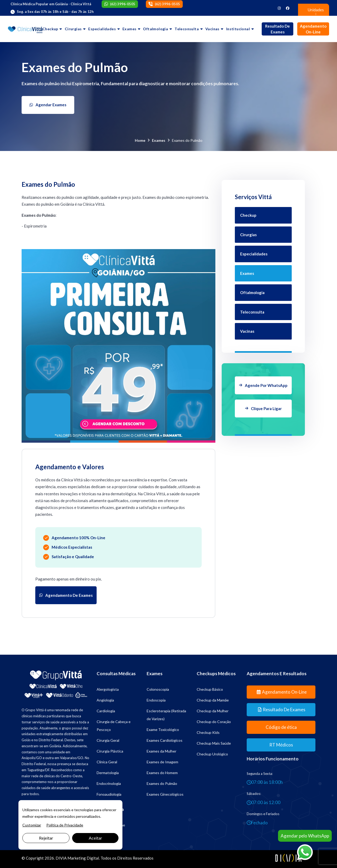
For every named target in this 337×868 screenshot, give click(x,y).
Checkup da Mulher (213, 711)
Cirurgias (73, 29)
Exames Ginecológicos (165, 794)
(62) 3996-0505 (123, 4)
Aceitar (95, 838)
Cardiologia (106, 711)
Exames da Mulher (162, 751)
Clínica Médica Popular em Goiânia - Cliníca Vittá (51, 4)
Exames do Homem (162, 773)
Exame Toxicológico (163, 730)
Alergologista (108, 689)
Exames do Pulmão (162, 783)
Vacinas (212, 29)
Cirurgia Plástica (110, 751)
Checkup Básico (210, 689)
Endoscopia (156, 700)
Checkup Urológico (212, 754)
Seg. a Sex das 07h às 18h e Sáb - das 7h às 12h (55, 12)
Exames (129, 29)
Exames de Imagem (162, 762)
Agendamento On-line (313, 29)
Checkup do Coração (214, 722)
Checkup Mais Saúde (214, 743)
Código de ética (281, 727)
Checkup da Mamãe (213, 700)
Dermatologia (108, 773)
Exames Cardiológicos (165, 740)
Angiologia (105, 700)
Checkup (50, 29)
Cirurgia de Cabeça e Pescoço (114, 726)
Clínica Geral (107, 762)
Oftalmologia (155, 29)
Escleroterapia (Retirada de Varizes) (166, 715)
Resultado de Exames (277, 29)
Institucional (238, 29)
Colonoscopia (158, 689)
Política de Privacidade (65, 825)
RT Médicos (281, 745)
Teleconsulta (187, 29)
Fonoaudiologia (109, 794)
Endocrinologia (109, 783)
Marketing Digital (83, 858)
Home (140, 140)
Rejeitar (46, 838)
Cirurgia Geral (108, 740)
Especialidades (102, 29)
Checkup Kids (208, 732)
